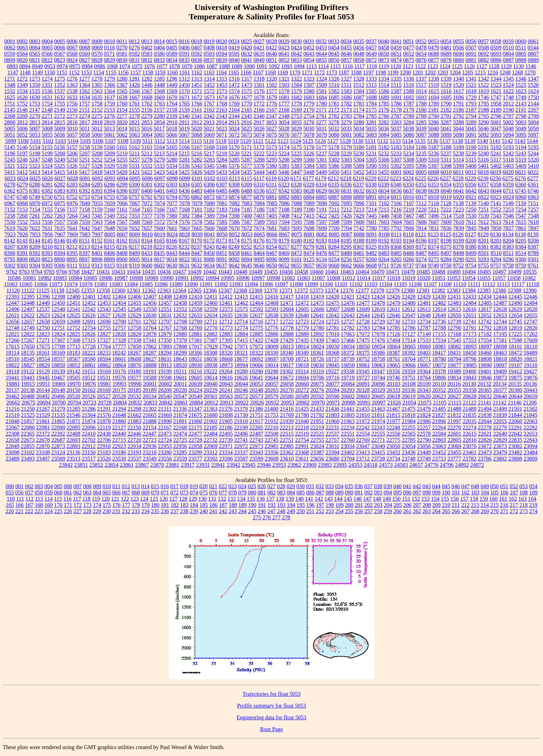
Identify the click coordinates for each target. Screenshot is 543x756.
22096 (89, 427)
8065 (259, 234)
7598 (334, 222)
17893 (165, 347)
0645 (334, 54)
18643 (180, 359)
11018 (394, 278)
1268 (518, 72)
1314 (209, 79)
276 (267, 517)
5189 (459, 147)
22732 (211, 440)
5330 (122, 166)
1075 (137, 66)
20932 (272, 403)
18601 (119, 359)
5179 (346, 147)
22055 (500, 421)
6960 (521, 197)
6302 (159, 185)
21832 (454, 415)
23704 (348, 459)
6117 (259, 178)
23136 (73, 452)
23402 (348, 452)
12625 (73, 315)
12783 (363, 328)
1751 (10, 104)
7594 (284, 222)
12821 (12, 334)
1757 (84, 104)
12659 (58, 322)
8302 (359, 247)
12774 (241, 328)
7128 (446, 203)
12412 (226, 297)
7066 (122, 203)
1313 (197, 79)
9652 (284, 266)
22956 (180, 446)
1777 (284, 104)
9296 (508, 259)
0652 (409, 54)
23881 (172, 465)
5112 (159, 141)
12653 (500, 315)
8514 (521, 253)
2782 (334, 116)
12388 (515, 290)
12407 (150, 297)
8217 (134, 247)
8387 (533, 247)
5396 (421, 166)
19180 (134, 371)
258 (378, 511)
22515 (287, 434)
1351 (47, 85)
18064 (393, 347)
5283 (209, 160)
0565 (35, 54)
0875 (409, 60)
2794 (471, 116)
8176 (259, 241)
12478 (378, 303)
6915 (396, 197)
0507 (471, 48)
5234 (409, 153)
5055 (47, 135)
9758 (508, 266)
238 (184, 511)
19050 (348, 365)
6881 (271, 197)
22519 (302, 434)
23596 (226, 459)
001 (19, 486)
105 (495, 493)
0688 (434, 54)
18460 (485, 353)
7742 (359, 228)
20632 (485, 396)
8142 (10, 241)
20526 (89, 396)
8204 (508, 241)
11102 (356, 284)
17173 (470, 334)
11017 (378, 278)
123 (135, 499)
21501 (515, 409)
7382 (184, 216)
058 (39, 493)
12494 (531, 303)
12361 (134, 290)
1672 (197, 97)
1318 (259, 79)
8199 (459, 241)
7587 (247, 222)
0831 (134, 60)
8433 (147, 253)
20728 (105, 403)
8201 (483, 241)
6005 (421, 172)
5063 (134, 135)
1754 (47, 104)
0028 (271, 41)
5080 (334, 135)
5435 (247, 172)
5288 (259, 160)
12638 (271, 315)
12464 (256, 303)
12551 (165, 309)
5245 (10, 160)
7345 (97, 216)
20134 (500, 384)
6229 (471, 178)
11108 (445, 284)
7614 (508, 222)
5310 (434, 160)
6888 (346, 197)
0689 (446, 54)
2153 (109, 110)
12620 (531, 309)
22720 (134, 440)
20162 (89, 390)
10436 (164, 272)
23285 (180, 452)
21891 (180, 421)
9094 (247, 259)
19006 (256, 365)
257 (368, 511)
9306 (60, 266)
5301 (321, 160)
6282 (60, 185)
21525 (28, 415)
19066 (409, 365)
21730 (241, 415)
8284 (334, 247)
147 (367, 499)
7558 (72, 222)
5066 (172, 135)
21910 (241, 421)
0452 (309, 48)
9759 (520, 266)
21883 (134, 421)
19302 (286, 371)
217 (514, 505)
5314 (459, 160)
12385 (484, 290)
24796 (447, 465)
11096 (266, 284)
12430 (439, 297)
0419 (234, 48)
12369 (256, 290)
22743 (256, 440)
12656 (12, 322)
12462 (241, 303)
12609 (363, 309)
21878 (104, 421)
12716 (256, 322)
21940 (302, 421)
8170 (197, 241)
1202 (430, 72)
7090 (322, 203)
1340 (459, 79)
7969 (72, 234)
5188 (446, 147)
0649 (371, 54)
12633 (195, 315)
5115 (197, 141)
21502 (531, 409)
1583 (346, 91)
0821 (35, 60)
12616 (470, 309)
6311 (271, 185)
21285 (73, 409)
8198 (446, 241)
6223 (396, 178)
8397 (84, 253)
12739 (454, 322)
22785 (409, 440)
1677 (247, 97)
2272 (60, 116)
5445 (271, 172)
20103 (393, 384)
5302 (334, 160)
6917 (421, 197)
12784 (378, 328)
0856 (334, 60)
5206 (72, 153)
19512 (89, 378)
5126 (320, 141)
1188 (356, 72)
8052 (234, 234)
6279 (22, 185)
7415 (309, 216)
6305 (197, 185)
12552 (180, 309)
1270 (530, 72)
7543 (496, 216)
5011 (84, 129)
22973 (256, 446)
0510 (508, 48)
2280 (159, 116)
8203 (496, 241)
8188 (359, 241)
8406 (109, 253)
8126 (458, 234)
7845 (471, 228)
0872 (371, 60)
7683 (284, 228)
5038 (409, 129)
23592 (211, 459)
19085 (470, 365)
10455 (271, 272)
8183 (321, 241)
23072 (485, 446)
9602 (159, 266)
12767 (165, 328)
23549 (150, 459)
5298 (284, 160)
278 (286, 517)
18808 (485, 359)
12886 (271, 334)
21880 (119, 421)
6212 (333, 178)
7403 (259, 216)
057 (29, 493)
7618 (533, 222)
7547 (521, 216)
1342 (483, 79)
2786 (384, 116)
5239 (471, 153)
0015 (172, 41)
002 (29, 486)
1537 (60, 91)
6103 (222, 178)
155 (445, 499)
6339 (384, 185)
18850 (58, 365)
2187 (471, 110)
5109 (135, 141)
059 (48, 493)
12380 (408, 290)
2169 (296, 110)
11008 (333, 278)
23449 (424, 452)
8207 (10, 247)
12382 (438, 290)
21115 (455, 403)
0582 (134, 54)
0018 (197, 41)
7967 (60, 234)
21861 (43, 421)
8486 (409, 253)
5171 (247, 147)
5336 (184, 166)
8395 (72, 253)
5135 (420, 141)
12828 (119, 334)
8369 (409, 247)
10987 (121, 278)
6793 (159, 197)
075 (204, 493)
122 (125, 499)
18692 (256, 359)
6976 (72, 203)
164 (532, 499)
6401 (159, 191)
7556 (47, 222)
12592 (256, 309)
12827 (104, 334)
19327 (332, 371)
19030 (317, 365)
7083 (247, 203)
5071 (222, 135)
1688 (371, 97)
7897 (533, 228)
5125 (308, 141)
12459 (195, 303)
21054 (409, 403)
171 (68, 505)
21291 (104, 409)
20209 (165, 390)
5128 (345, 141)
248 (281, 511)
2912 (197, 122)
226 (68, 511)
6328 (296, 185)
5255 (122, 160)
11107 (430, 284)
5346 (222, 166)
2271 (47, 116)
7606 (421, 222)
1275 (60, 79)
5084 (384, 135)
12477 (363, 303)
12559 (211, 309)
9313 (97, 266)
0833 (159, 60)
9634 (209, 266)
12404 (119, 297)
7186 (259, 210)
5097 (533, 135)
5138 (457, 141)
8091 (372, 234)
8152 (97, 241)
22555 (378, 434)
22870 (43, 446)
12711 (210, 322)
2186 (459, 110)
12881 (195, 334)
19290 (256, 371)
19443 (28, 378)
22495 (226, 434)
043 (427, 486)
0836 (197, 60)
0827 (84, 60)
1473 (247, 85)
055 (10, 493)
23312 (211, 452)
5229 (346, 153)
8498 (459, 253)
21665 (150, 415)
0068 (85, 48)
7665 (197, 228)
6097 (160, 178)
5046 (483, 129)
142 (319, 499)
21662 (134, 415)
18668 (226, 359)
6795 (184, 197)
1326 (334, 79)
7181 (197, 210)
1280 (122, 79)
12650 (454, 315)
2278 (134, 116)
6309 (247, 185)
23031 (332, 446)
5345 (209, 166)
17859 (134, 347)
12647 (409, 315)
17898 (180, 347)
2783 (346, 116)
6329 (309, 185)
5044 (459, 129)
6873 (222, 197)
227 (78, 511)
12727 (348, 322)
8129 (483, 234)
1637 (109, 97)
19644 (271, 378)
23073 (500, 446)
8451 (222, 253)
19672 (287, 378)
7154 (35, 210)
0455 (346, 48)
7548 (533, 216)
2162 (209, 110)
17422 (256, 340)
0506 (459, 48)
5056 (60, 135)
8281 (321, 247)
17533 (424, 340)
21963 (348, 421)
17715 (73, 347)
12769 (195, 328)
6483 (197, 191)
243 (233, 511)
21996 (439, 421)
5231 (371, 153)
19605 (195, 378)
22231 (332, 427)
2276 (109, 116)
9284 (446, 259)
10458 (301, 272)
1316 (234, 79)
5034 (359, 129)
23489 (12, 459)
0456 (359, 48)
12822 (28, 334)
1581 (321, 91)
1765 (184, 104)
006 (68, 486)
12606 (317, 309)
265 (446, 511)
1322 (296, 79)
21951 (317, 421)
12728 (363, 322)
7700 (334, 228)
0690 (459, 54)
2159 (184, 110)
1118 (372, 66)
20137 (12, 390)
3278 (334, 122)
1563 (97, 91)
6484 (209, 191)
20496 (58, 396)
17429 (287, 340)
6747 (10, 197)
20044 (241, 384)
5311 (446, 160)
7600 (359, 222)
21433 (317, 409)
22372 (43, 434)
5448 (309, 172)
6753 (84, 197)
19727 (363, 378)
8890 (60, 259)
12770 (211, 328)
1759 (109, 104)
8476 (321, 253)
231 (116, 511)
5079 (321, 135)
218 (524, 505)
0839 (222, 60)
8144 (35, 241)
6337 (359, 185)
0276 (134, 48)
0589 (172, 54)
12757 (119, 328)
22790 (424, 440)
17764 (104, 347)
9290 (459, 259)
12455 (134, 303)
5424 (172, 172)
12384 (469, 290)
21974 (378, 421)
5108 (123, 141)
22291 (515, 427)
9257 (359, 259)
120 (106, 499)
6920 (459, 197)
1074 (125, 66)
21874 (89, 421)
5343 (197, 166)
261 (407, 511)
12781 (332, 328)
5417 (84, 172)
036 (359, 486)
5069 (209, 135)
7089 (309, 203)
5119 (233, 141)
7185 (247, 210)
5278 (147, 160)
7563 (97, 222)
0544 (533, 48)
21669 (165, 415)
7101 (372, 203)
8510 (496, 253)
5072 (234, 135)
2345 (247, 116)
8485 (396, 253)
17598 (515, 340)
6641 (459, 191)
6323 (284, 185)
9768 (74, 272)
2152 (97, 110)
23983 (325, 465)
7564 (109, 222)
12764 (150, 328)
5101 (36, 141)
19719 (348, 378)
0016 (184, 41)
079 (242, 493)
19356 (393, 371)
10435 (149, 272)
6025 (35, 178)
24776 (431, 465)
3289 (471, 122)
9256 (346, 259)
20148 (58, 390)
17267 (28, 340)
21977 (393, 421)
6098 (172, 178)
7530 (471, 216)
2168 (284, 110)
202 (368, 505)
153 (426, 499)
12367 (225, 290)
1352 (60, 85)
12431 (454, 297)
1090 (249, 66)
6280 (35, 185)
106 (504, 493)
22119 (104, 427)
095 (398, 493)
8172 (209, 241)
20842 (166, 403)
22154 (150, 427)
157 (464, 499)
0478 (421, 48)
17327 (104, 340)
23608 (271, 459)
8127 (471, 234)
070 (155, 493)
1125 (457, 66)
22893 (73, 446)
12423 (363, 297)
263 (427, 511)
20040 (211, 384)
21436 (332, 409)
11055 (484, 278)
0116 (110, 48)
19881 (13, 384)
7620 (22, 228)
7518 (459, 216)
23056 (424, 446)
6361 (533, 185)
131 (212, 499)
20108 (409, 384)
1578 (284, 91)
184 (194, 505)
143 (329, 499)
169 (48, 505)
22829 (500, 440)
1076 (150, 66)
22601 (454, 434)
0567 (60, 54)
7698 (309, 228)
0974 (62, 66)
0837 (209, 60)
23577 (195, 459)
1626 (22, 97)
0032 (321, 41)
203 (378, 505)
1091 (262, 66)
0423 (284, 48)
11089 (176, 284)
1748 (508, 97)
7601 (371, 222)
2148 (47, 110)
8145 (47, 241)
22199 (241, 427)
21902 (211, 421)
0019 (209, 41)
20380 (515, 390)
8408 (122, 253)
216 (504, 505)
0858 (359, 60)
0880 (459, 60)
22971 (226, 446)
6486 (234, 191)
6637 (409, 191)
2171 (321, 110)
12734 (424, 322)
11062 (529, 278)
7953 (35, 234)
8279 (309, 247)
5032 (334, 129)
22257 (424, 427)
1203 (443, 72)
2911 (184, 122)
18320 (226, 353)
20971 (333, 403)
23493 (28, 459)
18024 (317, 347)
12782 (348, 328)
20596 (332, 396)
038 (378, 486)
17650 (28, 347)
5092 (483, 135)
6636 (396, 191)
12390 (530, 290)
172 (78, 505)
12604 (287, 309)
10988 (136, 278)
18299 (180, 353)
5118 (221, 141)
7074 (160, 203)
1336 (409, 79)
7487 (421, 216)
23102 (28, 452)
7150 (520, 203)
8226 (172, 247)
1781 (334, 104)
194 (291, 505)
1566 (134, 91)
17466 (348, 340)
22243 (378, 427)
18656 (211, 359)
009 (97, 486)
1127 (482, 66)
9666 (359, 266)
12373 (317, 290)
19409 (500, 371)
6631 (346, 191)
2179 (409, 110)
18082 (454, 347)
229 (97, 511)
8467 (271, 253)
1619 (483, 91)
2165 (247, 110)
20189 (150, 390)
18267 (134, 353)
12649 (439, 315)
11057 (499, 278)
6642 (471, 191)
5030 (309, 129)
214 (485, 505)
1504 (296, 85)
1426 (134, 85)
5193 (508, 147)
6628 (309, 191)
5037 (396, 129)
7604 (396, 222)
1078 (175, 66)
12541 (73, 309)
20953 (287, 403)
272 (514, 511)
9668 (371, 266)
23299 (195, 452)
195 (301, 505)
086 (310, 493)
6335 (334, 185)
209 (436, 505)
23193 (134, 452)
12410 (195, 297)
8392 (35, 253)
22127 (119, 427)
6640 (446, 191)
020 (204, 486)
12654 (515, 315)
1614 (421, 91)
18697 (271, 359)
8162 (122, 241)
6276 (520, 178)
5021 (209, 129)
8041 (210, 234)
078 (233, 493)
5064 (147, 135)
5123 (283, 141)
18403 (424, 353)
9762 (12, 272)
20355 (454, 390)
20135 (515, 384)
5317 (496, 160)
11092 (221, 284)
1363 (72, 85)
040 (398, 486)
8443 (172, 253)
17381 (195, 340)
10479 (408, 272)
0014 (159, 41)
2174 (359, 110)
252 (320, 511)
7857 (508, 228)
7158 (84, 210)
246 (262, 511)
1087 (212, 66)
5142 (507, 141)
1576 (259, 91)
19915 (28, 384)
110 (11, 499)
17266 (12, 340)
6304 (184, 185)
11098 (296, 284)
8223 (159, 247)
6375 (22, 191)
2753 (296, 116)
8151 (84, 241)
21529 (43, 415)
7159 (97, 210)
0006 (72, 41)
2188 (483, 110)
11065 (26, 284)
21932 (271, 421)
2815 (60, 122)
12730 (393, 322)
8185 (346, 241)
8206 (533, 241)
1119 (384, 66)
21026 (394, 403)
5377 (247, 166)
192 (271, 505)
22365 (28, 434)
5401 (483, 166)
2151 (84, 110)
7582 (209, 222)
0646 (346, 54)
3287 (446, 122)
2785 (371, 116)
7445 (371, 216)
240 (204, 511)
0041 (396, 41)
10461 (332, 272)
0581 (122, 54)
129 (193, 499)
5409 (521, 166)
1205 (468, 72)
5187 (434, 147)
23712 (363, 459)
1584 (359, 91)
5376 (234, 166)
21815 (393, 415)
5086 (409, 135)
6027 (60, 178)
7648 (109, 228)
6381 (35, 191)
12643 (348, 315)
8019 (160, 234)
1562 (84, 91)
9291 (471, 259)
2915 (234, 122)
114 (48, 499)
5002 (508, 122)
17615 (12, 347)
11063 (11, 284)
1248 (505, 72)
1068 (112, 66)
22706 (104, 440)
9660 (334, 266)
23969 (310, 465)
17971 (241, 347)
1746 (483, 97)
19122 (28, 371)
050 (495, 486)
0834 (172, 60)
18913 (165, 365)
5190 (471, 147)
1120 (396, 66)
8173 (222, 241)
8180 (296, 241)
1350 (35, 85)
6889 (359, 197)
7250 (471, 210)
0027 (259, 41)
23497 (43, 459)
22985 (287, 446)
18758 (378, 359)
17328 (119, 340)
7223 (459, 210)
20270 (287, 390)
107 (514, 493)
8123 (433, 234)
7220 (421, 210)
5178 (334, 147)
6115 (247, 178)
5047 (496, 129)
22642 (515, 434)
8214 (97, 247)
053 (524, 486)
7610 (459, 222)
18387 (393, 353)
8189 (371, 241)
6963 (533, 197)
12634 (211, 315)
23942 (233, 465)
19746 (393, 378)
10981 (29, 278)
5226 (309, 153)
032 (320, 486)
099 (436, 493)
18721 (302, 359)
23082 (515, 446)
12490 (515, 303)
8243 (209, 247)
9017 (159, 259)
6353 (434, 185)
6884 (309, 197)
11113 (503, 284)
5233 (396, 153)
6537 (271, 191)
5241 (496, 153)
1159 (160, 72)
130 (203, 499)
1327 (346, 79)
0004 (47, 41)
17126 (393, 334)
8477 (334, 253)
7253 (508, 210)
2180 (421, 110)
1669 (159, 97)
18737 (332, 359)
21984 (409, 421)
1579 (296, 91)
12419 (317, 297)
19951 (43, 384)
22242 (363, 427)
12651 (470, 315)
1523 (496, 85)
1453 (222, 85)
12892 (317, 334)
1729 (471, 97)
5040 (434, 129)
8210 (47, 247)
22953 (165, 446)
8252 (247, 247)
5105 (86, 141)
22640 (500, 434)
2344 (234, 116)
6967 (10, 203)
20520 (73, 396)
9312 (84, 266)
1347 (533, 79)
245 (252, 511)
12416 (271, 297)
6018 (483, 172)
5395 (409, 166)
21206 (530, 403)
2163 (222, 110)
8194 (409, 241)
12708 (180, 322)
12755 (104, 328)
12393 (12, 297)
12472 (302, 303)
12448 (28, 303)
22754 (302, 440)
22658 (12, 440)
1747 (496, 97)
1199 (393, 72)
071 (165, 493)
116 (67, 499)
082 (271, 493)
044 (436, 486)
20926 (257, 403)
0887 (508, 60)
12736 (439, 322)
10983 (60, 278)
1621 (496, 91)
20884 (196, 403)
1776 (271, 104)
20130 (469, 384)
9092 (234, 259)
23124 (58, 452)
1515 (396, 85)
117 (77, 499)
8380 (471, 247)
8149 (72, 241)
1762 (147, 104)
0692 (483, 54)
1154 (99, 72)
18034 (348, 347)
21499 (500, 409)
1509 (321, 85)
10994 (212, 278)
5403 (508, 166)
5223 (271, 153)
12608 (348, 309)
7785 (384, 228)
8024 (172, 234)
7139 (471, 203)
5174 (284, 147)
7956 (47, 234)
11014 (363, 278)
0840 (234, 60)
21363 (211, 409)
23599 (256, 459)
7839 (459, 228)
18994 (241, 365)
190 (252, 505)
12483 (454, 303)
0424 (296, 48)
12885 (256, 334)
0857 (346, 60)
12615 (454, 309)
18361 (317, 353)
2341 (197, 116)
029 (291, 486)
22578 (424, 434)
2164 (234, 110)
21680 (211, 415)
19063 (378, 365)
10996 (243, 278)
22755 (317, 440)
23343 (256, 452)
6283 (72, 185)
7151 (533, 203)
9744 (421, 266)
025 (252, 486)
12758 (134, 328)
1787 (409, 104)
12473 (317, 303)
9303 (23, 266)
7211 (334, 210)
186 (213, 505)
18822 (12, 365)
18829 (43, 365)
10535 (530, 272)
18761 (393, 359)
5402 (496, 166)
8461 (247, 253)
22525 (317, 434)
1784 (371, 104)
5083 (371, 135)
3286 (434, 122)
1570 (184, 91)
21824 (424, 415)
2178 (396, 110)
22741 (241, 440)
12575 (241, 309)
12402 (104, 297)
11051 (439, 278)
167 (29, 505)
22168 (180, 427)
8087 (347, 234)
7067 (135, 203)
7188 (284, 210)
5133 (395, 141)
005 (58, 486)
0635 (259, 54)
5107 (110, 141)
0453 (321, 48)
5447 (296, 172)
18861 (89, 365)
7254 (521, 210)
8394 (60, 253)
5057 (72, 135)
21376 (226, 409)
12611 (393, 309)
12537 (43, 309)
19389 (454, 371)
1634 (84, 97)
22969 (211, 446)
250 (301, 511)
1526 (533, 85)
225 (58, 511)
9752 (458, 266)
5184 (409, 147)
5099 (11, 141)
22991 (302, 446)
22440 (119, 434)
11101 (341, 284)
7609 (446, 222)
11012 (349, 278)
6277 (533, 178)
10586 (14, 278)
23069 (454, 446)
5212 (147, 153)
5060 (97, 135)
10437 (179, 272)
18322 (256, 353)
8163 (134, 241)
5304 (359, 160)
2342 (209, 116)
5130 (358, 141)
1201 (418, 72)
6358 (496, 185)
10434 (134, 272)
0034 (346, 41)
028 (281, 486)
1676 (234, 97)
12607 (332, 309)
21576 (104, 415)
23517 (89, 459)
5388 (346, 166)
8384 (521, 247)
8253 (259, 247)
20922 (242, 403)
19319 (317, 371)
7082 (234, 203)
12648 (424, 315)
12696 (104, 322)
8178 (271, 241)
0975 (75, 66)
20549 (195, 396)
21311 (165, 409)
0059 (508, 41)
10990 (167, 278)
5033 (346, 129)
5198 (35, 153)
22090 (58, 427)
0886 (496, 60)
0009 (97, 41)
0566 (47, 54)
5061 (109, 135)
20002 (165, 384)
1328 (359, 79)
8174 (234, 241)
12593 (271, 309)
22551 (348, 434)
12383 (454, 290)
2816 (72, 122)
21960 (332, 421)
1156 (123, 72)
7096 (359, 203)
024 (242, 486)
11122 (28, 290)
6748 (22, 197)
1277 (84, 79)
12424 (378, 297)
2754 (309, 116)
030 (301, 486)
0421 (259, 48)
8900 (122, 259)
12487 (500, 303)
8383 (508, 247)
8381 (483, 247)
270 (495, 511)
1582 (334, 91)
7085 (272, 203)
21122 (469, 403)
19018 (302, 365)
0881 (471, 60)
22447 (150, 434)
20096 (378, 384)
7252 (496, 210)
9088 (209, 259)
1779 (309, 104)
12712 (226, 322)
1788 (421, 104)
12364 (179, 290)
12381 (423, 290)
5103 (61, 141)
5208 (97, 153)
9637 (222, 266)
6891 (371, 197)
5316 (483, 160)
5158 (84, 147)
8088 (359, 234)
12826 (89, 334)
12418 (302, 297)
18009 (271, 347)
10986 (106, 278)
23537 (134, 459)
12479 (393, 303)
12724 (317, 322)
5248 (47, 160)
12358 (103, 290)
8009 (135, 234)
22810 (470, 440)
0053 (434, 41)
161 (503, 499)
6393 (97, 191)
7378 (159, 216)
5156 (60, 147)
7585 (222, 222)
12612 (409, 309)
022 (223, 486)
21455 (363, 409)
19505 (73, 378)
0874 (396, 60)
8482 (371, 253)
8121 (421, 234)
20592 (317, 396)
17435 (302, 340)
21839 (500, 415)
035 (349, 486)
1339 (446, 79)
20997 (379, 403)
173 (87, 505)
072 (175, 493)
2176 (384, 110)
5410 (533, 166)
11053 (454, 278)
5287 (247, 160)
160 (493, 499)
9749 (433, 266)
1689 (384, 97)
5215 (184, 153)
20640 (500, 396)
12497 (28, 309)
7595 (296, 222)
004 (48, 486)
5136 (433, 141)
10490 (454, 272)
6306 (209, 185)
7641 (72, 228)
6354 (446, 185)
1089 (237, 66)
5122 (270, 141)
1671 (184, 97)
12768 (180, 328)
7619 (10, 228)
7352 (122, 216)
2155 (134, 110)
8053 (247, 234)
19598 (165, 378)
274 (533, 511)
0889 (533, 60)
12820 (531, 328)
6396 (122, 191)
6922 (483, 197)
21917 (256, 421)
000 (10, 486)
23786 (485, 459)
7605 (409, 222)
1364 (84, 85)
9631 (184, 266)
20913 (226, 403)
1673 (209, 97)
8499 (471, 253)
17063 (348, 334)
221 (19, 511)
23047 (363, 446)
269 (485, 511)
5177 (321, 147)
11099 (311, 284)
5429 (209, 172)
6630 (334, 191)
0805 (521, 54)
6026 (47, 178)
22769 (363, 440)
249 (291, 511)
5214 (172, 153)
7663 (184, 228)
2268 (10, 116)
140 (300, 499)
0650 (384, 54)
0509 (496, 48)
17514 (409, 340)
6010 (446, 172)
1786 (396, 104)
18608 (134, 359)
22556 (393, 434)
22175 (195, 427)
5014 (122, 129)
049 (485, 486)
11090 (191, 284)
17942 (226, 347)
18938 (211, 365)
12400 (73, 297)
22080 (28, 427)
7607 (434, 222)
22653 (531, 434)
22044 (485, 421)
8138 (520, 234)
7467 (409, 216)
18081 (439, 347)
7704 (346, 228)
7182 (209, 210)
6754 (97, 197)
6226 (433, 178)
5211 (134, 153)
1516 (409, 85)
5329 (109, 166)
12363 (164, 290)
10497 (499, 272)
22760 (348, 440)
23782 (470, 459)
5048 (508, 129)
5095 (521, 135)
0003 (35, 41)
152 (416, 499)
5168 (209, 147)
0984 (87, 66)
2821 (134, 122)
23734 (393, 459)
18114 (12, 353)
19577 (134, 378)
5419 (109, 172)
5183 (396, 147)
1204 (455, 72)
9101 (296, 259)
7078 (185, 203)
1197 (368, 72)
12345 (73, 290)
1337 (421, 79)
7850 (496, 228)
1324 (321, 79)
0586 (159, 54)
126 (164, 499)
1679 (271, 97)
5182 (384, 147)
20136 (530, 384)
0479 (434, 48)
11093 (236, 284)
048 (475, 486)
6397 (134, 191)
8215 (109, 247)
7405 (271, 216)
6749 (35, 197)
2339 (172, 116)
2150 (72, 110)
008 (87, 486)
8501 (483, 253)
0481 (446, 48)
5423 (159, 172)
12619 (515, 309)
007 (78, 486)
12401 (89, 297)
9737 (408, 266)
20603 (363, 396)
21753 (271, 415)
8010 (147, 234)
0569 (84, 54)
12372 (301, 290)
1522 (483, 85)
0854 (309, 60)
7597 (321, 222)
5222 (259, 153)
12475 (332, 303)
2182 (446, 110)
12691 (89, 322)
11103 (371, 284)
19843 (470, 378)
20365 (485, 390)
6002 (409, 172)
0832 (147, 60)
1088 (224, 66)
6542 (284, 191)
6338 (371, 185)
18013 (287, 347)
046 (456, 486)
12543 (104, 309)
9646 (259, 266)
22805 (454, 440)
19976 (89, 384)
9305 (47, 266)
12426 (393, 297)
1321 (284, 79)
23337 (241, 452)
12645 (378, 315)
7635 (60, 228)
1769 (234, 104)
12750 (43, 328)
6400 (147, 191)
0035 (359, 41)
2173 (346, 110)
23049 (378, 446)
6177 (309, 178)
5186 (421, 147)
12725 (332, 322)
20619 (409, 396)
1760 (122, 104)
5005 (10, 129)
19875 (515, 378)
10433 (118, 272)
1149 (37, 72)
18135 (28, 353)
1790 (446, 104)
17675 (43, 347)
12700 (119, 322)
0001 (10, 41)
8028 (185, 234)
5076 (284, 135)
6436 (184, 191)
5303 (346, 160)
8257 (284, 247)
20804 (120, 403)
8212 (72, 247)
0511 (521, 48)
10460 (317, 272)
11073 (56, 284)
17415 (241, 340)
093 (378, 493)
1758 (97, 104)
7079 (197, 203)
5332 (147, 166)
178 (136, 505)
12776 (271, 328)
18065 (409, 347)
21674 (180, 415)
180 (155, 505)
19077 (454, 365)
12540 (58, 309)
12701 (134, 322)
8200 (471, 241)
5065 (159, 135)
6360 (521, 185)
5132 (383, 141)
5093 (496, 135)
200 (349, 505)
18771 (424, 359)
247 (271, 511)
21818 (409, 415)
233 (136, 511)
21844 (515, 415)
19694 (302, 378)
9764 (37, 272)
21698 (226, 415)
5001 (496, 122)
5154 (35, 147)
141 (309, 499)
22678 (43, 440)
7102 (384, 203)
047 (465, 486)
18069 (424, 347)
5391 (384, 166)
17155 (439, 334)
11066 (41, 284)
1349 (22, 85)
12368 (240, 290)
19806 (439, 378)
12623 (43, 315)
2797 (508, 116)
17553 (470, 340)
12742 (485, 322)
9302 (10, 266)
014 (145, 486)
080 (252, 493)
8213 (84, 247)
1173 (332, 72)
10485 (423, 272)
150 (397, 499)
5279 (159, 160)
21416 (287, 409)
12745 (515, 322)
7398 (234, 216)
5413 (35, 172)
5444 (259, 172)
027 (271, 486)
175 (107, 505)
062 (78, 493)
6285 (97, 185)
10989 (151, 278)
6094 (122, 178)
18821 (531, 359)
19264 (225, 371)
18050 (363, 347)
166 (19, 505)
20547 (180, 396)
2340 (184, 116)
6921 (471, 197)
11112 (489, 284)
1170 (295, 72)
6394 (109, 191)
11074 (71, 284)
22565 (409, 434)
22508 (271, 434)
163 (523, 499)
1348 (10, 85)
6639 (434, 191)
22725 (180, 440)
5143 (520, 141)
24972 (477, 465)
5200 (60, 153)
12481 (424, 303)
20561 (211, 396)
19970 (74, 384)
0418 (222, 48)
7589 (259, 222)
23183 (104, 452)
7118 (433, 203)
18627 (150, 359)
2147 (35, 110)
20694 (44, 403)
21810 (363, 415)
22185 (211, 427)
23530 (119, 459)
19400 (469, 371)
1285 (159, 79)
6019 (496, 172)
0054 (446, 41)
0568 (72, 54)
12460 (211, 303)
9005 (134, 259)
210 (446, 505)
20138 (28, 390)
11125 (43, 290)
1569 (172, 91)
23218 (150, 452)
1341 (471, 79)
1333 (371, 79)
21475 (409, 409)
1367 (122, 85)
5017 (159, 129)
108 (524, 493)
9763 (24, 272)
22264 (439, 427)
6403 (172, 191)
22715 (119, 440)
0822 (47, 60)
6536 (259, 191)
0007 (84, 41)
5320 (533, 160)
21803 (332, 415)
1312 (184, 79)
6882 (284, 197)
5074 (259, 135)
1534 (22, 91)
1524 (508, 85)
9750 (446, 266)
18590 (89, 359)
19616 (226, 378)
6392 (84, 191)
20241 (226, 390)
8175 (247, 241)
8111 (396, 234)
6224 (408, 178)
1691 (396, 97)
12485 (485, 303)
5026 (259, 129)
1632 (60, 97)
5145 (10, 147)
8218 (147, 247)
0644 (321, 54)
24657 (416, 465)
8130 (496, 234)
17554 (485, 340)
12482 (439, 303)
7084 (259, 203)
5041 (446, 129)
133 (232, 499)
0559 (10, 54)
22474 (180, 434)
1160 (172, 72)
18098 (500, 347)
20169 (104, 390)
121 (115, 499)
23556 (165, 459)
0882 (483, 60)
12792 (485, 328)
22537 (332, 434)
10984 (75, 278)
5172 (259, 147)
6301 (147, 185)
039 (388, 486)
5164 (159, 147)
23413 (363, 452)
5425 (184, 172)
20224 (195, 390)
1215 (480, 72)
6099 (185, 178)
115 (58, 499)
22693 (73, 440)
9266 (409, 259)
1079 (187, 66)
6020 (508, 172)
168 (39, 505)
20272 (302, 390)
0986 (100, 66)
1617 (459, 91)
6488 (247, 191)
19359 (408, 371)
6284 (84, 185)
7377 (147, 216)
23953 (279, 465)
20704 (74, 403)
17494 (393, 340)
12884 (241, 334)
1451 (197, 85)
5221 (247, 153)
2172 (334, 110)
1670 (172, 97)
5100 (23, 141)
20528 (119, 396)
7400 (247, 216)
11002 (288, 278)
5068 (197, 135)
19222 (210, 371)
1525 (521, 85)
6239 (483, 178)
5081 (346, 135)
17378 (180, 340)
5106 (98, 141)
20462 (12, 396)
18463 (500, 353)
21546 (73, 415)
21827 (439, 415)
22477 (195, 434)
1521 (471, 85)
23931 (203, 465)
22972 (241, 446)
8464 (259, 253)
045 (446, 486)
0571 (109, 54)
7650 (122, 228)
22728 (195, 440)
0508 (483, 48)
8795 (10, 259)
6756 (122, 197)
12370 (271, 290)
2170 (309, 110)
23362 (287, 452)
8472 (296, 253)
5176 (309, 147)
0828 (97, 60)
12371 (286, 290)
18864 (119, 365)
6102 (210, 178)
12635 (226, 315)
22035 (470, 421)
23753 (439, 459)
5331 (134, 166)
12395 (28, 297)
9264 (384, 259)
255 (349, 511)
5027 (271, 129)
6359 (508, 185)
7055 (97, 203)
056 (19, 493)
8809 (22, 259)
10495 (484, 272)
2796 (496, 116)
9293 (483, 259)
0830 (122, 60)
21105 (440, 403)
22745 (271, 440)
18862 (104, 365)
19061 (363, 365)
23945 (249, 465)
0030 (296, 41)
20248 (256, 390)
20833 (150, 403)
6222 (383, 178)
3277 (321, 122)
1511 (346, 85)
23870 (157, 465)
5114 (184, 141)
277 (276, 517)
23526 (104, 459)
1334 (384, 79)
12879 (165, 334)
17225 (515, 334)
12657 (28, 322)
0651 (396, 54)
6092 (97, 178)
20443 (531, 390)
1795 (483, 104)
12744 (500, 322)
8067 (284, 234)
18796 (470, 359)
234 (145, 511)
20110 (439, 384)
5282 (197, 160)
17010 (332, 334)
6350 (409, 185)
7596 (309, 222)
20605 (378, 396)
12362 (149, 290)
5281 (184, 160)
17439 (317, 340)
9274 (421, 259)
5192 (496, 147)
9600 (147, 266)
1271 (10, 79)
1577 (271, 91)
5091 (471, 135)
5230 (359, 153)
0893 (12, 66)
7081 (222, 203)
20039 (195, 384)
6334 (321, 185)
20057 (271, 384)
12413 (241, 297)
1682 (296, 97)
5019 (184, 129)
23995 (340, 465)
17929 (211, 347)
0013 (147, 41)
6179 (321, 178)
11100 (326, 284)
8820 (35, 259)
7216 (396, 210)
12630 (150, 315)
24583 (401, 465)
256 (359, 511)
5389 (359, 166)
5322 (22, 166)
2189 (496, 110)
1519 (446, 85)
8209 (35, 247)
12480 (409, 303)
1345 (508, 79)
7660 (159, 228)
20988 (348, 403)
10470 (377, 272)
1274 (47, 79)
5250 (72, 160)
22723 (150, 440)
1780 (321, 104)
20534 (150, 396)
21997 (454, 421)
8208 (22, 247)
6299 (122, 185)
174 (97, 505)
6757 (134, 197)
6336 (346, 185)
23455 (454, 452)
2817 (84, 122)
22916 (104, 446)
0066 (60, 48)
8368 (396, 247)
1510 (334, 85)
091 (359, 493)
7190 (309, 210)
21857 (28, 421)
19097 (500, 365)
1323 (309, 79)
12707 (165, 322)
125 (154, 499)
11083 (116, 284)
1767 (209, 104)
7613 (496, 222)
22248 (393, 427)
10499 (515, 272)
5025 (247, 129)
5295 (271, 160)
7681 (271, 228)
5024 (234, 129)
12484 (470, 303)
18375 (363, 353)
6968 (23, 203)
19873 (500, 378)
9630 (172, 266)
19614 (211, 378)
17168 (454, 334)
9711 (384, 266)
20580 (287, 396)
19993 (119, 384)
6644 (496, 191)
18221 (89, 353)
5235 (421, 153)
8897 (84, 259)
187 (223, 505)
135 (251, 499)
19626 (241, 378)
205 (398, 505)
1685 (334, 97)
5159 (97, 147)
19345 (363, 371)
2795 (483, 116)
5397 (434, 166)
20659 (531, 396)
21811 (378, 415)
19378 (439, 371)
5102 (48, 141)
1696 (459, 97)
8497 (446, 253)
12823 (43, 334)
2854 (159, 122)
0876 (421, 60)
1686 (346, 97)
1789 (434, 104)
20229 (211, 390)
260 (398, 511)
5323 (35, 166)
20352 (439, 390)
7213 (359, 210)
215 (495, 505)
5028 (284, 129)
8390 (10, 253)
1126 (469, 66)
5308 (409, 160)
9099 (284, 259)
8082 (322, 234)
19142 (73, 371)
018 (184, 486)
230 (107, 511)
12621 (12, 315)
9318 (122, 266)
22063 (531, 421)
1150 (50, 72)
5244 (533, 153)
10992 (197, 278)
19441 (12, 378)
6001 (396, 172)
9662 (346, 266)
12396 (43, 297)
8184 (334, 241)
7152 (10, 210)
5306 (384, 160)
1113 (311, 66)
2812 (22, 122)
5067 (184, 135)
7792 (396, 228)
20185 (134, 390)
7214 (371, 210)
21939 (287, 421)
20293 (348, 390)
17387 (211, 340)
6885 (321, 197)
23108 (43, 452)
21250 (28, 409)
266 (456, 511)
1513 (371, 85)
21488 (454, 409)
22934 (134, 446)
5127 (333, 141)
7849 (483, 228)
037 (368, 486)
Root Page (271, 729)
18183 (73, 353)
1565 (122, 91)
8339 (384, 247)
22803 (439, 440)
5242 (508, 153)
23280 (165, 452)
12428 (409, 297)
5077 (296, 135)
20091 (363, 384)
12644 (363, 315)
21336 (180, 409)
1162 (197, 72)
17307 (58, 340)
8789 (533, 253)
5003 (521, 122)
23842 (66, 465)
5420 (122, 172)
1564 (109, 91)
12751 (58, 328)
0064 (35, 48)
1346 (521, 79)
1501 (259, 85)
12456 (150, 303)
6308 (234, 185)
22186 (226, 427)
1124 (445, 66)
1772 (259, 104)
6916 (409, 197)
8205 (521, 241)
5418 (97, 172)
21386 (256, 409)
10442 (210, 272)
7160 (109, 210)
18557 (58, 359)
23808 (515, 459)
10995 (228, 278)
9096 (271, 259)
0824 (72, 60)
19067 (424, 365)
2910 (172, 122)
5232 (384, 153)
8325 (371, 247)
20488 (28, 396)
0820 (22, 60)
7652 (134, 228)
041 (407, 486)
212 (465, 505)
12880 (180, 334)
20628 (470, 396)
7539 (483, 216)
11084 (131, 284)
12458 (180, 303)
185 (204, 505)
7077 (172, 203)
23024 (317, 446)
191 (262, 505)
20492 (43, 396)
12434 (485, 297)
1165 (234, 72)
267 (465, 511)
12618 (500, 309)
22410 (89, 434)
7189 (296, 210)
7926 (23, 234)
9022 (184, 259)
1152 (74, 72)
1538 (72, 91)
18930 (195, 365)
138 (280, 499)
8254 (271, 247)
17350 (165, 340)
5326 (72, 166)
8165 (159, 241)
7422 (321, 216)
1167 (258, 72)
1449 (172, 85)
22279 (500, 427)
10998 (273, 278)
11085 (146, 284)
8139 (533, 234)
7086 (284, 203)
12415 (256, 297)
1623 (521, 91)
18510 (12, 359)
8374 (434, 247)
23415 (378, 452)
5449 (321, 172)
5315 (471, 160)
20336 (409, 390)
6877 (247, 197)
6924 (508, 197)
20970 (318, 403)
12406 (134, 297)
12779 (302, 328)
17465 (332, 340)
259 (388, 511)
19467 (58, 378)
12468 (271, 303)
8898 (97, 259)
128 (183, 499)
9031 (197, 259)
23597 (241, 459)
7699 (321, 228)
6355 (459, 185)
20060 (302, 384)
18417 (439, 353)
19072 (439, 365)
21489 (470, 409)
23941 (218, 465)
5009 (60, 129)
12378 (377, 290)
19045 (332, 365)
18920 (180, 365)
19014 (271, 365)
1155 (111, 72)
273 (524, 511)
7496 (434, 216)
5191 (483, 147)
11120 (13, 290)
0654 (421, 54)
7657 (147, 228)
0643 (309, 54)
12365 (195, 290)
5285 (234, 160)
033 (330, 486)
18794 (454, 359)
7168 (184, 210)
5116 (209, 141)
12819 (515, 328)
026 (262, 486)
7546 (508, 216)
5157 (72, 147)
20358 (470, 390)
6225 (421, 178)
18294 (165, 353)
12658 (43, 322)
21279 (58, 409)
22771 (378, 440)
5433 (222, 172)
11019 (408, 278)
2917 (259, 122)
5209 (109, 153)
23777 (454, 459)
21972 (363, 421)
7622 (35, 228)
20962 (303, 403)
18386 (378, 353)
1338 (434, 79)
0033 (334, 41)
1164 (221, 72)
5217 (209, 153)
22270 (454, 427)
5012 (97, 129)
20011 (180, 384)
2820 (122, 122)
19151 (89, 371)
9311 (72, 266)
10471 (393, 272)
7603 (384, 222)
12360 (118, 290)
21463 (378, 409)
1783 (359, 104)
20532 (134, 396)
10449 (256, 272)
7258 (10, 216)
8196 (421, 241)
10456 (286, 272)
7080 (210, 203)
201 (359, 505)
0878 (446, 60)
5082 (359, 135)
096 (407, 493)
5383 (296, 166)
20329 (378, 390)
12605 (302, 309)
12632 (180, 315)
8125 (446, 234)
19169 (104, 371)
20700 (59, 403)
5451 (346, 172)
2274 (84, 116)
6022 (533, 172)
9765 (49, 272)
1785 (384, 104)
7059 (110, 203)
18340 (287, 353)
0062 (10, 48)
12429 (424, 297)
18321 (241, 353)
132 (222, 499)
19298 (271, 371)
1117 (360, 66)
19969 (59, 384)
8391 (22, 253)
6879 (259, 197)
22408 (73, 434)
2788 (409, 116)
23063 (439, 446)
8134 (508, 234)
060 (58, 493)
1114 (324, 66)
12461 (226, 303)
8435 (159, 253)
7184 (234, 210)
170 (58, 505)
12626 (89, 315)
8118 (408, 234)
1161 (184, 72)
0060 (521, 41)
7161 (122, 210)
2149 (60, 110)
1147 (13, 72)
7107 (409, 203)
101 (456, 493)
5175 (296, 147)
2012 (508, 104)
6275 (508, 178)
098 (427, 493)
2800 (10, 122)
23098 (12, 452)
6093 (110, 178)
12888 (287, 334)
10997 (258, 278)
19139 (58, 371)
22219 (317, 427)
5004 (533, 122)
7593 (271, 222)
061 (68, 493)
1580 (309, 91)
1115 (335, 66)
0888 (521, 60)
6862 (197, 197)
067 (126, 493)
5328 (97, 166)
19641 (256, 378)
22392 (58, 434)
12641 (317, 315)
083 (281, 493)
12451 (73, 303)
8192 (384, 241)
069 (145, 493)
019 (194, 486)
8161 (109, 241)
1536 (47, 91)
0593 (209, 54)
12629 (134, 315)
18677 (241, 359)
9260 (371, 259)
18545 (28, 359)
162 (513, 499)
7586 (234, 222)
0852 (284, 60)
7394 (222, 216)
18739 (348, 359)
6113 (234, 178)
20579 (271, 396)
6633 (371, 191)
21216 (12, 409)
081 (262, 493)
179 (145, 505)
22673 (28, 440)
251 (310, 511)
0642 (296, 54)
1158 (148, 72)
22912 (89, 446)
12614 (439, 309)
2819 (109, 122)
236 (165, 511)
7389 (209, 216)
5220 (234, 153)
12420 (332, 297)
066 (116, 493)
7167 (172, 210)
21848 (12, 421)
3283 (396, 122)
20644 (515, 396)
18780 (439, 359)
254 (339, 511)
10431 (103, 272)
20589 (302, 396)
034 (339, 486)
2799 (533, 116)
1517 (421, 85)
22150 (134, 427)
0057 (483, 41)
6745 (521, 191)
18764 (409, 359)
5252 (97, 160)
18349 (302, 353)
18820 (515, 359)
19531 (104, 378)
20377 (500, 390)
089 (339, 493)
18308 (211, 353)
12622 (28, 315)
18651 (195, 359)
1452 (209, 85)
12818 (500, 328)
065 (107, 493)
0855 (321, 60)
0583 (147, 54)
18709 (287, 359)
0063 (23, 48)
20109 (424, 384)
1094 (299, 66)
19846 (485, 378)
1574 (234, 91)
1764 (172, 104)
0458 (384, 48)
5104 (73, 141)
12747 (531, 322)
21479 (424, 409)
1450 (184, 85)
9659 (321, 266)
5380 (271, 166)
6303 (172, 185)
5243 (521, 153)
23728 (378, 459)
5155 (47, 147)
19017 (287, 365)
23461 (470, 452)
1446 (147, 85)
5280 (172, 160)
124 (144, 499)
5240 (483, 153)
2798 (521, 116)
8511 (508, 253)
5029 (296, 129)
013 (136, 486)
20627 (454, 396)
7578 (197, 222)
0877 (434, 60)
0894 (25, 66)
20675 (28, 403)
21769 (287, 415)
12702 (150, 322)
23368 (302, 452)
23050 (393, 446)
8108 (384, 234)
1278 (97, 79)
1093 (287, 66)
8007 (122, 234)
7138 (458, 203)
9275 (434, 259)
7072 (147, 203)
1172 (319, 72)
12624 (58, 315)
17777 (119, 347)
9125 (309, 259)
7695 (296, 228)
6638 (421, 191)
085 (301, 493)
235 (155, 511)
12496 (12, 309)
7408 (284, 216)
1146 (531, 66)
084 (291, 493)
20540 (165, 396)
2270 (35, 116)
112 (29, 499)
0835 (184, 60)
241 (213, 511)
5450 (334, 172)
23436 (409, 452)
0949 (37, 66)
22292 (531, 427)
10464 (362, 272)
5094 (508, 135)
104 (485, 493)
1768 (222, 104)
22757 (332, 440)
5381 (284, 166)
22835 (515, 440)
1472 (234, 85)
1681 (284, 97)
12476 (348, 303)
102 (465, 493)
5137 (445, 141)
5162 (134, 147)
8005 (110, 234)
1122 (420, 66)
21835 (470, 415)
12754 (89, 328)
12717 (271, 322)
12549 (134, 309)
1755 (60, 104)
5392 (396, 166)
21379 (241, 409)
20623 (439, 396)
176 (116, 505)
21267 (43, 409)
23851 (81, 465)
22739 (226, 440)
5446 (284, 172)
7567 (122, 222)
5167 (197, 147)
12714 (241, 322)
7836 (446, 228)
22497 (256, 434)
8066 (272, 234)
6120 (284, 178)
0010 (109, 41)
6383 (60, 191)
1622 (508, 91)
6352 (421, 185)
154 (435, 499)
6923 (496, 197)
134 (241, 499)
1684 (321, 97)
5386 (334, 166)
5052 (22, 135)
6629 (321, 191)
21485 (439, 409)
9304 (35, 266)
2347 (271, 116)
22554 (363, 434)
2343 (222, 116)
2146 (22, 110)
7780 (371, 228)
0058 (496, 41)
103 (475, 493)
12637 (256, 315)
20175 (119, 390)
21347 (195, 409)
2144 (533, 104)
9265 (396, 259)
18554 (43, 359)
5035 (371, 129)
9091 (222, 259)
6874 (234, 197)
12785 (393, 328)
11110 (460, 284)
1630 (35, 97)
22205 (256, 427)
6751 (60, 197)
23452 (439, 452)
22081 (43, 427)
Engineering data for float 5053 (272, 717)
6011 (458, 172)
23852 (96, 465)
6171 (296, 178)
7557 (60, 222)
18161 (43, 353)
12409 (180, 297)
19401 (484, 371)
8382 (496, 247)
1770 (247, 104)
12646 (393, 315)
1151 (62, 72)
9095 (259, 259)
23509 (58, 459)
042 (417, 486)
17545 (454, 340)
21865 (58, 421)
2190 (508, 110)
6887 (334, 197)
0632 (247, 54)
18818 (500, 359)
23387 (317, 452)
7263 (60, 216)
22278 (485, 427)
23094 (531, 446)
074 (194, 493)
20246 (241, 390)
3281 (371, 122)
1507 (309, 85)
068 (136, 493)
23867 (142, 465)
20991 (364, 403)
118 (86, 499)
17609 (531, 340)
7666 (209, 228)
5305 (371, 160)
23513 (73, 459)
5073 (247, 135)
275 (257, 517)
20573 (256, 396)
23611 (302, 459)
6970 (35, 203)
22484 (211, 434)
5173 (271, 147)
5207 (84, 153)
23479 (500, 452)
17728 (89, 347)
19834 (454, 378)
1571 (197, 91)
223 (39, 511)
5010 (72, 129)
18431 (454, 353)
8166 (172, 241)
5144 (532, 141)
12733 (409, 322)
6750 (47, 197)
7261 (35, 216)
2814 (47, 122)
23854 (112, 465)
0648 (359, 54)
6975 (60, 203)
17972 (256, 347)
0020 (222, 41)
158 (474, 499)
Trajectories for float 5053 (271, 694)
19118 (13, 371)
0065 (47, 48)
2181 (434, 110)
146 (358, 499)
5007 (35, 129)
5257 (134, 160)
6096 (147, 178)
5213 (159, 153)
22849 (12, 446)
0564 (22, 54)
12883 (226, 334)
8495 (434, 253)
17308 (73, 340)
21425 (302, 409)
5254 (109, 160)
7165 (147, 210)
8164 (147, 241)
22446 (134, 434)
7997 (97, 234)
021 (213, 486)
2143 (521, 104)
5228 (334, 153)
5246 (22, 160)
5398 (446, 166)
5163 (147, 147)
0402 (147, 48)
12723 (302, 322)
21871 (73, 421)
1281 (134, 79)
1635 (97, 97)
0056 (471, 41)
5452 (359, 172)
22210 (271, 427)
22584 (439, 434)
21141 (485, 403)
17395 (226, 340)
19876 (531, 378)
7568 (134, 222)
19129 (43, 371)
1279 (109, 79)
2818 (97, 122)
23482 (515, 452)
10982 (45, 278)
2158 (172, 110)
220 (10, 511)
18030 (332, 347)
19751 (409, 378)
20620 (424, 396)
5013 (109, 129)
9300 (521, 259)
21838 (485, 415)
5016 (147, 129)
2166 (259, 110)
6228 (458, 178)
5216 (197, 153)
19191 (150, 371)
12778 (287, 328)
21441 (348, 409)
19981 (104, 384)
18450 (470, 353)
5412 (22, 172)
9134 (321, 259)
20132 (484, 384)
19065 (393, 365)
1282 (147, 79)
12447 (12, 303)
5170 (234, 147)
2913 (209, 122)
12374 (332, 290)
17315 (89, 340)
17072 (363, 334)
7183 (222, 210)
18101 (515, 347)
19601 (180, 378)
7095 (347, 203)
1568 (159, 91)
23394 (332, 452)
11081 (101, 284)
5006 (22, 129)
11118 (533, 284)
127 (173, 499)
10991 (182, 278)
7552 (22, 222)
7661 (172, 228)
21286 (89, 409)
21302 (150, 409)
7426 (346, 216)
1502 (271, 85)
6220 (371, 178)
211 (456, 505)
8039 (197, 234)
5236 (434, 153)
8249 (234, 247)
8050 (222, 234)
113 (39, 499)
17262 (531, 334)
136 (261, 499)
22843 (531, 440)
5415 (60, 172)
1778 (296, 104)
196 (310, 505)
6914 (384, 197)
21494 (485, 409)
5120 (246, 141)
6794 (172, 197)
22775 (393, 440)
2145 (10, 110)
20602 (348, 396)
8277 (296, 247)
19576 (119, 378)
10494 (469, 272)
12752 (73, 328)
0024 (234, 41)
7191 (321, 210)
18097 (485, 347)
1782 (346, 104)
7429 (359, 216)
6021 (520, 172)
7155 (47, 210)
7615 (521, 222)
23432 (393, 452)
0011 (122, 41)
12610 (378, 309)
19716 (332, 378)
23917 (188, 465)
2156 (147, 110)
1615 (434, 91)
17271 (43, 340)
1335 (396, 79)
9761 (533, 266)
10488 (438, 272)
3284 (409, 122)
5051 (10, 135)
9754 (471, 266)
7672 (247, 228)
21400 (271, 409)
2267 (533, 110)
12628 (119, 315)
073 (184, 493)
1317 (247, 79)
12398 (58, 297)
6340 (396, 185)
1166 (246, 72)
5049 (521, 129)
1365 (97, 85)
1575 (247, 91)
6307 (222, 185)
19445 (43, 378)
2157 (159, 110)
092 (368, 493)
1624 (533, 91)
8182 (309, 241)
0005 (60, 41)
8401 (97, 253)
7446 (384, 216)
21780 (302, 415)
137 (270, 499)
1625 (10, 97)
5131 (370, 141)
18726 (317, 359)
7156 (60, 210)
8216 (122, 247)
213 (475, 505)
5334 (172, 166)
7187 (271, 210)
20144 (43, 390)
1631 (47, 97)
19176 (119, 371)
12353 (88, 290)
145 (348, 499)
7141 (496, 203)
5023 (222, 129)
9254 (334, 259)
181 (165, 505)
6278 (10, 185)
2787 (396, 116)
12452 (89, 303)
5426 (197, 172)
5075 (271, 135)
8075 (297, 234)
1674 (222, 97)
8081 (309, 234)
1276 (72, 79)
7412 (296, 216)
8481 (359, 253)
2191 (521, 110)
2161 (197, 110)
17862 (150, 347)
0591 (184, 54)
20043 (226, 384)
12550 (150, 309)
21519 (12, 415)
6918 (434, 197)
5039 (421, 129)
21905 (226, 421)
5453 (371, 172)
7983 (85, 234)
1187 (344, 72)
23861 (127, 465)
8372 (421, 247)
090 (349, 493)
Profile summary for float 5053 (271, 706)
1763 (159, 104)
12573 (226, 309)
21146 (515, 403)
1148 (25, 72)
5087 (421, 135)
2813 (35, 122)
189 (242, 505)
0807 (533, 54)
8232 (184, 247)
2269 (22, 116)
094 (388, 493)
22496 (241, 434)
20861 (181, 403)
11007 (318, 278)
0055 (459, 41)
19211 (180, 371)
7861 (521, 228)
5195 (533, 147)
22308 (12, 434)
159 (484, 499)
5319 (521, 160)
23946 (264, 465)
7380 (172, 216)
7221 (434, 210)
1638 (122, 97)
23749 (424, 459)
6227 (446, 178)
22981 (271, 446)
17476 (378, 340)
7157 (72, 210)
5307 (396, 160)
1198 (381, 72)
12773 (226, 328)
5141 (495, 141)
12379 (393, 290)
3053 (271, 122)
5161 (122, 147)
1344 (496, 79)
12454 (119, 303)
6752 (72, 197)
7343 (84, 216)
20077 (332, 384)
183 (184, 505)
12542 (89, 309)
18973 (226, 365)
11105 (400, 284)
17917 (195, 347)
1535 (35, 91)
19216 (195, 371)
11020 (424, 278)
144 (338, 499)
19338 (347, 371)
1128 (494, 66)
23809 (531, 459)
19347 (378, 371)
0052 (421, 41)
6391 (72, 191)
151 (406, 499)
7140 (483, 203)
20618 (393, 396)
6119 (271, 178)
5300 (309, 160)
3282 (384, 122)
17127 (409, 334)
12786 (409, 328)
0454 (334, 48)
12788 (439, 328)
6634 (384, 191)
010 (107, 486)
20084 (348, 384)
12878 (150, 334)
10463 (347, 272)
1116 (348, 66)
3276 (309, 122)
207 (417, 505)
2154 (122, 110)
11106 (415, 284)
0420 (247, 48)
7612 (483, 222)
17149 (424, 334)
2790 (434, 116)
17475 (363, 340)
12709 (195, 322)
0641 (284, 54)
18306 (195, 353)
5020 (197, 129)
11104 (386, 284)
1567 (147, 91)
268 (475, 511)
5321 (10, 166)
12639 (287, 315)
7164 (134, 210)
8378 (459, 247)
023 (233, 486)
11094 (251, 284)
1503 (284, 85)
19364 (424, 371)
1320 (271, 79)
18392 (409, 353)
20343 (424, 390)
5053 (35, 135)
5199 (47, 153)
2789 (421, 116)
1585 (371, 91)
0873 (384, 60)
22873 (58, 446)
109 (533, 493)
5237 (446, 153)
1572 (209, 91)
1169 (282, 72)
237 (175, 511)
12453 (104, 303)
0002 (22, 41)
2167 (271, 110)
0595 (234, 54)
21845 (531, 415)
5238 (459, 153)
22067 (12, 427)
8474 (309, 253)
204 (388, 505)
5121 (258, 141)
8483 (384, 253)
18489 (531, 353)
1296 (172, 79)
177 (126, 505)
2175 (371, 110)
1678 (259, 97)
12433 (470, 297)
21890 (165, 421)
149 (387, 499)
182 (175, 505)
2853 (147, 122)
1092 (274, 66)
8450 (209, 253)
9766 (62, 272)
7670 (234, 228)
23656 (317, 459)
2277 (122, 116)
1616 (446, 91)
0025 (247, 41)
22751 (287, 440)
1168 (270, 72)
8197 (434, 241)
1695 (446, 97)
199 (339, 505)
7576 (184, 222)
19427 (530, 371)
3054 (284, 122)
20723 (89, 403)
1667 (134, 97)
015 (155, 486)
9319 (134, 266)
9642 (234, 266)
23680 (332, 459)
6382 (47, 191)
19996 (135, 384)
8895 (72, 259)
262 (417, 511)
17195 (500, 334)
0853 (296, 60)
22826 (485, 440)
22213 (287, 427)
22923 (119, 446)
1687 (359, 97)
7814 (421, 228)
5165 (172, 147)
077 (223, 493)
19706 (317, 378)
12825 (73, 334)
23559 (180, 459)
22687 (58, 440)
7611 (471, 222)
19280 (241, 371)
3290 (483, 122)
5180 (359, 147)
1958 (496, 104)
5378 (259, 166)
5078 (309, 135)
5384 (309, 166)
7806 (409, 228)
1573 (222, 91)
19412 (515, 371)
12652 (485, 315)
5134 (408, 141)
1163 (209, 72)
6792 (147, 197)
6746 (533, 191)
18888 (150, 365)
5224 (284, 153)
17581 (500, 340)
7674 (259, 228)
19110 (530, 365)
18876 (134, 365)
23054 (409, 446)
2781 (321, 116)
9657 (309, 266)
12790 (454, 328)
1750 (533, 97)
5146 (22, 147)
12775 (256, 328)
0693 (496, 54)
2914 (222, 122)
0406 (184, 48)
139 (290, 499)
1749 (521, 97)
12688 (73, 322)
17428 (271, 340)
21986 (424, 421)
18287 (150, 353)
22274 (470, 427)
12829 (134, 334)
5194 (521, 147)
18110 (530, 347)
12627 (104, 315)
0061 (533, 41)
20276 (317, 390)
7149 (508, 203)
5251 (84, 160)
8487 (421, 253)
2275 (97, 116)
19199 (165, 371)
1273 (35, 79)
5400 (471, 166)
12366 (210, 290)
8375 (446, 247)
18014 (302, 347)
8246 (222, 247)
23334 (226, 452)
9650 (271, 266)
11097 (281, 284)
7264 (72, 216)
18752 (363, 359)
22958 (195, 446)
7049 (85, 203)
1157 (136, 72)
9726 (396, 266)
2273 (72, 116)
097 (417, 493)
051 (504, 486)
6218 (346, 178)
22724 (165, 440)
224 (48, 511)
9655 (296, 266)
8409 (134, 253)
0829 (109, 60)
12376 (347, 290)
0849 (259, 60)
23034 (348, 446)
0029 (284, 41)
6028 (72, 178)
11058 (514, 278)
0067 (72, 48)
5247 (35, 160)
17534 (439, 340)
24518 (371, 465)
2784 (359, 116)
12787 (424, 328)
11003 (303, 278)
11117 (518, 284)
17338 (134, 340)
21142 (500, 403)
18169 (58, 353)
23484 (531, 452)
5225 (296, 153)
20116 (454, 384)
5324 (47, 166)
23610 (287, 459)
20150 (73, 390)
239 (194, 511)
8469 (284, 253)
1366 (109, 85)
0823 (60, 60)
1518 (434, 85)
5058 (84, 135)
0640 (271, 54)
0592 (197, 54)
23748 (409, 459)
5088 (434, 135)
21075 (425, 403)
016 (165, 486)
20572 (241, 396)
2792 (459, 116)
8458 (234, 253)
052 (514, 486)
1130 (518, 66)
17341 (150, 340)
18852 (73, 365)
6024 (23, 178)
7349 (109, 216)
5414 (47, 172)
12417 (287, 297)
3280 (359, 122)
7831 (434, 228)
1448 (159, 85)
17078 (378, 334)
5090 (459, 135)
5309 (421, 160)
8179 (284, 241)
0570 (97, 54)
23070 (470, 446)
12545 (119, 309)
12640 (302, 315)
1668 (147, 97)
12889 (302, 334)
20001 (150, 384)
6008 (434, 172)
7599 (346, 222)
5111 (148, 141)
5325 (60, 166)
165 (10, 505)
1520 (459, 85)
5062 (122, 135)
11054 (469, 278)
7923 (10, 234)
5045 (471, 129)
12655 (531, 315)
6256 (496, 178)
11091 (206, 284)
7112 (421, 203)
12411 (210, 297)
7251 (483, 210)
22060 (515, 421)
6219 (358, 178)
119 (96, 499)
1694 (434, 97)
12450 (58, 303)
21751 (256, 415)
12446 (531, 297)
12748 (12, 328)
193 (281, 505)
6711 (508, 191)
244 (242, 511)
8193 (396, 241)
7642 (84, 228)
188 (233, 505)
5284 (222, 160)
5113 (172, 141)
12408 (165, 297)
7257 (533, 210)
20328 (363, 390)
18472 (515, 353)
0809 (10, 60)
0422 (271, 48)
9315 (109, 266)
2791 (446, 116)
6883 (296, 197)
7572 (159, 222)
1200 (406, 72)
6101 (197, 178)
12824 (58, 334)
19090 (485, 365)
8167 (184, 241)
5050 (533, 129)
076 (213, 493)
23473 (485, 452)
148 (377, 499)
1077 (162, 66)
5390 (371, 166)
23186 (119, 452)
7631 (47, 228)
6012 (471, 172)
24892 (462, 465)
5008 (47, 129)
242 (223, 511)
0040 (384, 41)
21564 (89, 415)
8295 (346, 247)
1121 (408, 66)
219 (533, 505)
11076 (86, 284)
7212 (346, 210)
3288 (459, 122)
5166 (184, 147)
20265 (271, 390)
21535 (58, 415)
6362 (10, 191)
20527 (104, 396)
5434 (234, 172)
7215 (384, 210)
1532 (10, 91)
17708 (58, 347)
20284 (332, 390)
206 (407, 505)
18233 (104, 353)
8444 (184, 253)
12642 (332, 315)
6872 (209, 197)
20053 (256, 384)
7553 (35, 222)
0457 (371, 48)
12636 (241, 315)
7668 (222, 228)
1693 (421, 97)
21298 (134, 409)
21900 (195, 421)
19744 (378, 378)
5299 (296, 160)
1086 (199, 66)
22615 (470, 434)
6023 (10, 178)
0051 (409, 41)
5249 (60, 160)
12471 (287, 303)
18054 (378, 347)
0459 (396, 48)
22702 (89, 440)
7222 (446, 210)
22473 (165, 434)
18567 (73, 359)
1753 (35, 104)
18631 (165, 359)
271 (504, 511)
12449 (43, 303)
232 (126, 511)
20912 (211, 403)
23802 (500, 459)
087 (320, 493)
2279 (147, 116)
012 (126, 486)
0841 (247, 60)
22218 (302, 427)
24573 (386, 465)
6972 (47, 203)
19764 (424, 378)
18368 (332, 353)
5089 (446, 135)
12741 (470, 322)
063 (87, 493)
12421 (348, 297)
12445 (515, 297)
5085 (396, 135)
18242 (119, 353)
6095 (135, 178)
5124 (295, 141)
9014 (147, 259)
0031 (309, 41)
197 (320, 505)
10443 (225, 272)
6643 (483, 191)
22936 (150, 446)
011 (116, 486)
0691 (471, 54)
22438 (104, 434)
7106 (397, 203)
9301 (533, 259)
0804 (508, 54)
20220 (180, 390)
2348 (284, 116)
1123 (433, 66)
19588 (150, 378)
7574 (172, 222)
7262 (47, 216)
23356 (271, 452)
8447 (197, 253)
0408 (209, 48)
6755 (109, 197)
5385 (321, 166)
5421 (134, 172)
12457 (165, 303)
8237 (197, 247)
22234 (348, 427)
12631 (165, 315)
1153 (86, 72)
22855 (28, 446)
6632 (359, 191)
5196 (10, 153)
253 (330, 511)
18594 (104, 359)
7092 (334, 203)
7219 (409, 210)
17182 (485, 334)
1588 (409, 91)
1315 (222, 79)
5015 (134, 129)
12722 (287, 322)
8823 (47, 259)
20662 (13, 403)
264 (436, 511)
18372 (348, 353)
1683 (309, 97)
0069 (97, 48)
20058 (287, 384)
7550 (10, 222)
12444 (500, 297)
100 (446, 493)
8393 (47, 253)
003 (39, 486)
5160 (109, 147)
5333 (159, 166)
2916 (247, 122)
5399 (459, 166)
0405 (172, 48)
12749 (28, 328)
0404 (159, 48)
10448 (240, 272)
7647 (97, 228)
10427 (88, 272)
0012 (134, 41)
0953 (50, 66)
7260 (22, 216)
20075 (317, 384)
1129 (506, 66)
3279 (346, 122)
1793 (471, 104)
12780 (317, 328)
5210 (122, 153)
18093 (470, 347)
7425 (334, 216)
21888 (150, 421)
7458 (396, 216)
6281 (47, 185)
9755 (483, 266)
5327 (84, 166)
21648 (119, 415)
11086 (161, 284)
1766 (197, 104)
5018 (172, 129)
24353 (355, 465)
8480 (346, 253)
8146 (60, 241)
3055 (296, 122)
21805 (348, 415)
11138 (58, 290)
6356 (471, 185)
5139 (470, 141)
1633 (72, 97)
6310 (259, 185)
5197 (22, 153)
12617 (485, 309)
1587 (396, 91)
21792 (317, 415)
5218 (222, 153)
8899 (109, 259)
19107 (515, 365)
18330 (271, 353)
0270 (122, 48)
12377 (362, 290)
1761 (134, 104)
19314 (302, 371)
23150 (89, 452)
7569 (147, 222)
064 (97, 493)
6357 (483, 185)
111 (20, 499)
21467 (393, 409)
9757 (496, 266)
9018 (172, 259)
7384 (197, 216)
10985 (90, 278)
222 (29, 511)
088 (330, 493)
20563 (226, 396)
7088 (297, 203)
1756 (72, 104)
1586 (384, 91)
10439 (195, 272)
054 (533, 486)
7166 (159, 210)
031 (310, 486)
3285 (421, 122)
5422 (147, 172)
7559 (84, 222)
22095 (73, 427)
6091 (85, 178)
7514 (446, 216)
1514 (384, 85)
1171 (307, 72)
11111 (474, 284)
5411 (10, 172)
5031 (321, 129)
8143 (22, 241)
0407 (197, 48)
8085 (334, 234)
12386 (499, 290)
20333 (393, 390)
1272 (22, 79)
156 (455, 499)
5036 (384, 129)
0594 (222, 54)
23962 (294, 465)
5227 (321, 153)
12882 (211, 334)
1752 (22, 104)
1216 (493, 72)
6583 (296, 191)
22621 (485, 434)
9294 (496, 259)
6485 (222, 191)
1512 (359, 85)
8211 (59, 247)
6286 (109, 185)
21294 (119, 409)
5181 (371, 147)
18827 (28, 365)
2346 (259, 116)
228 (87, 511)
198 (330, 505)
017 (175, 486)
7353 (134, 216)
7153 (22, 210)
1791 (459, 104)
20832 (135, 403)
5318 (508, 160)
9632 (197, 266)
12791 (470, 328)
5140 (482, 141)
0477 (409, 48)
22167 (165, 427)
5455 (384, 172)
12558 (195, 309)
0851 (271, 60)
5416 (72, 172)
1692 (409, 97)
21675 (195, 415)
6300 (134, 185)
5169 (222, 147)
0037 (371, 41)
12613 (424, 309)
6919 (446, 197)
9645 (247, 266)
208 (427, 505)
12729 (378, 322)
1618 (471, 91)
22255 (409, 427)
